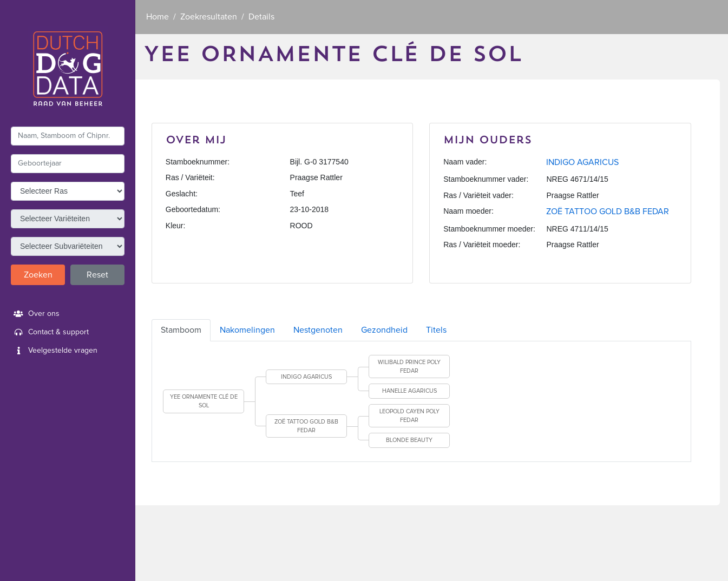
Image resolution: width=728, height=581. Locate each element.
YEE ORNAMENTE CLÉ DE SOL (204, 401)
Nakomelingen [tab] (247, 330)
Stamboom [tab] (181, 330)
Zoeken (38, 275)
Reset (97, 275)
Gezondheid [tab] (384, 330)
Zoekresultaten (209, 17)
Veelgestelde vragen (54, 351)
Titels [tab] (436, 330)
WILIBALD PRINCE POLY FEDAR (409, 367)
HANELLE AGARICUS (409, 391)
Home (158, 17)
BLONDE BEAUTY (409, 440)
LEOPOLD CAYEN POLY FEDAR (409, 416)
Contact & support (50, 332)
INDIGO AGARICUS (582, 162)
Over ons (35, 314)
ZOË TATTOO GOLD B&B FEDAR (608, 212)
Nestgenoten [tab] (318, 330)
